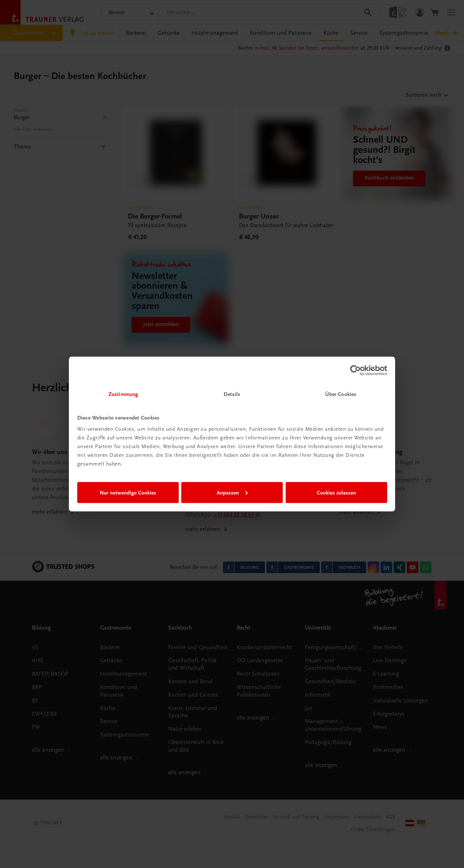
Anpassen (232, 492)
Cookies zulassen (336, 492)
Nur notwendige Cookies (128, 492)
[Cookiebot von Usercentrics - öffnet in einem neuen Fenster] (355, 370)
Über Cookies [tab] (341, 394)
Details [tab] (232, 394)
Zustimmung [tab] (123, 394)
